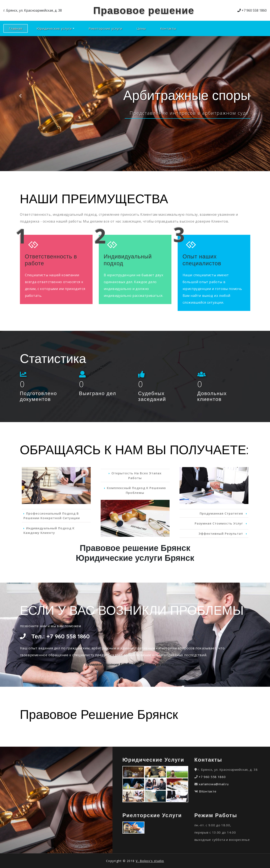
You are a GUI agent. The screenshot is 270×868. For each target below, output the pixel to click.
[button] (20, 96)
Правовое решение (144, 10)
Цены (141, 28)
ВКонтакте (208, 791)
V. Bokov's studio (150, 861)
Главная (18, 28)
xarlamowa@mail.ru (214, 784)
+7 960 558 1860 (212, 777)
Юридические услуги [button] (54, 28)
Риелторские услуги (105, 28)
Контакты (168, 28)
